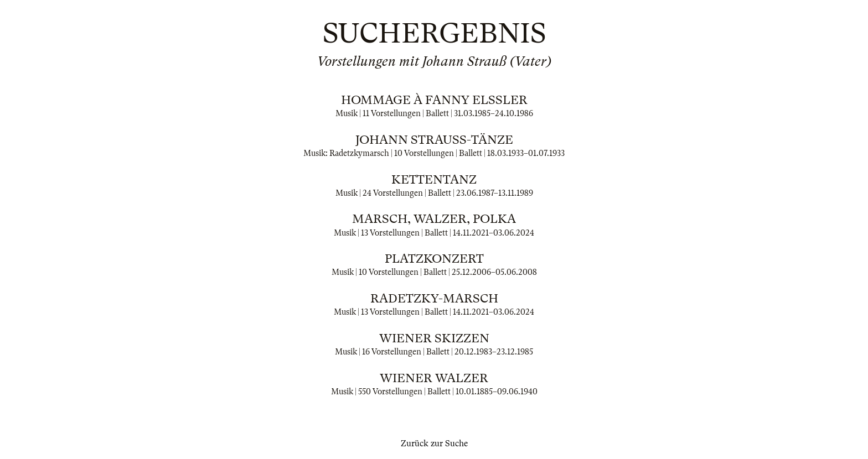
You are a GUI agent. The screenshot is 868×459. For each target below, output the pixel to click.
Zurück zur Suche (434, 444)
